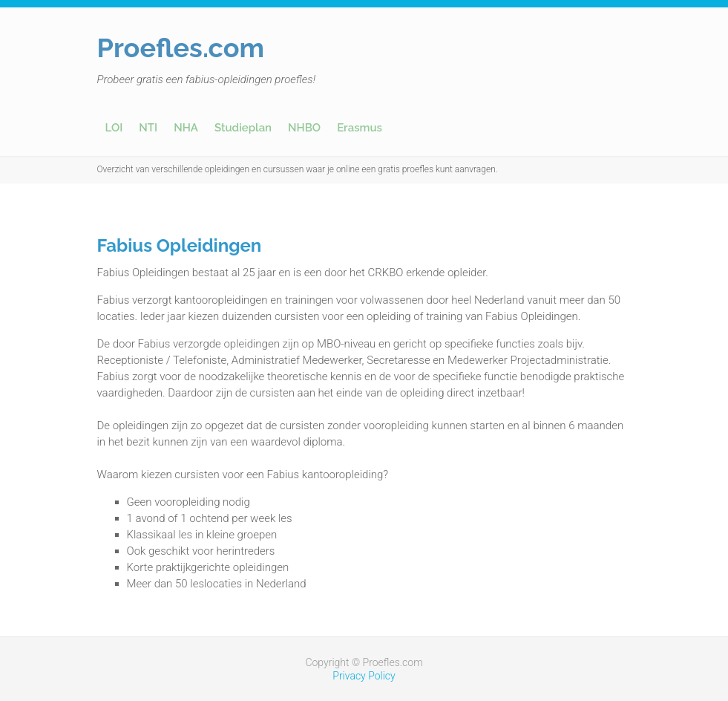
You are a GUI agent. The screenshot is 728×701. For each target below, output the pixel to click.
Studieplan (243, 128)
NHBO (304, 128)
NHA (186, 128)
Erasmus (360, 128)
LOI (114, 128)
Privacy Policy (364, 676)
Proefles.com (181, 48)
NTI (148, 128)
